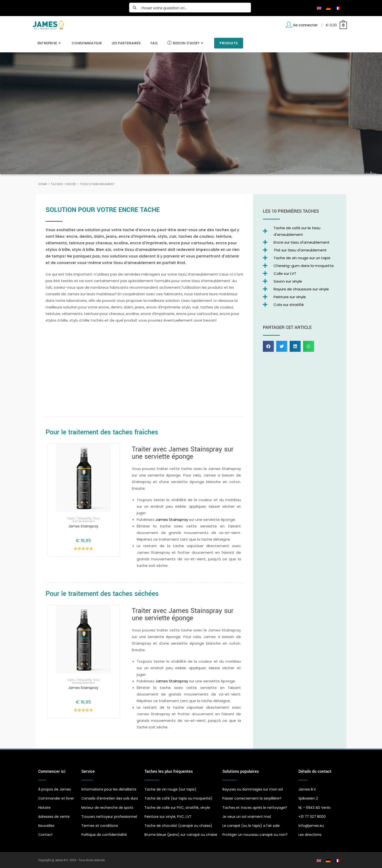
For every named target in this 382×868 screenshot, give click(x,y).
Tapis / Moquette (79, 518)
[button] (268, 346)
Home (43, 184)
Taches (57, 184)
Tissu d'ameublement (86, 520)
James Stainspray (83, 526)
